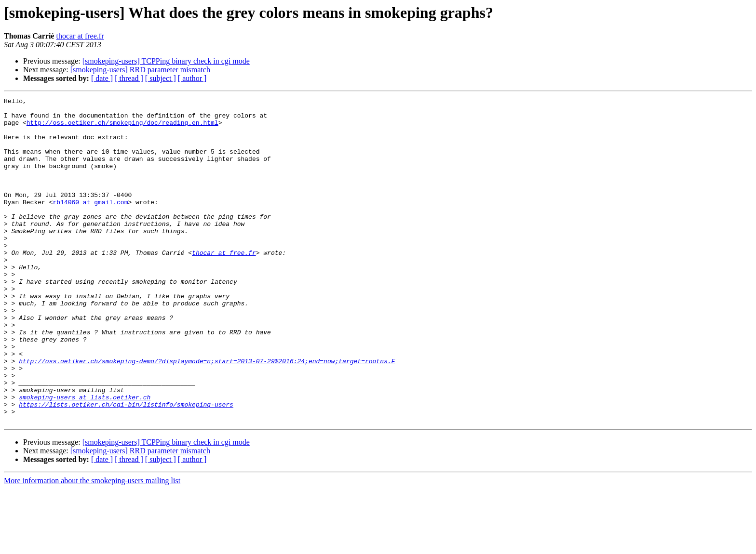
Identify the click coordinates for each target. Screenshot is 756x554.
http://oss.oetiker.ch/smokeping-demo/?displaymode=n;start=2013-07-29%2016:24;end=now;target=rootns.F (207, 414)
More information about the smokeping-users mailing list (92, 546)
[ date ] (102, 78)
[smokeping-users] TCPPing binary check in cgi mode (166, 61)
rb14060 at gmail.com (90, 224)
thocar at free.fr (80, 36)
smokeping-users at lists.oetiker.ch (85, 458)
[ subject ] (161, 78)
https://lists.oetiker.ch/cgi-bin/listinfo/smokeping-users (126, 466)
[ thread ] (129, 78)
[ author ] (192, 78)
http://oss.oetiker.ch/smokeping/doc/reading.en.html (122, 128)
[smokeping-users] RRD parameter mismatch (140, 70)
